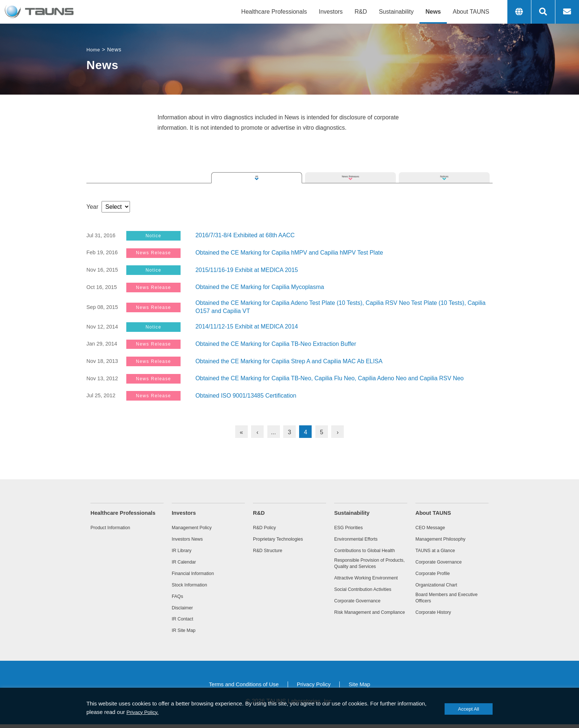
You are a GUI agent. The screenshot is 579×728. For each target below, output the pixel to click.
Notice (158, 236)
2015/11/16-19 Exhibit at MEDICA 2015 (247, 270)
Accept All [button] (456, 709)
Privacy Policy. (175, 712)
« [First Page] (241, 430)
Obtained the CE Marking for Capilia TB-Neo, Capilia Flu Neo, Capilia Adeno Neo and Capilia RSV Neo (330, 377)
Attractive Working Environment (356, 584)
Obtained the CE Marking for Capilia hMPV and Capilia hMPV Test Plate (290, 253)
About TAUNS (471, 12)
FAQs (178, 598)
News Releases (350, 168)
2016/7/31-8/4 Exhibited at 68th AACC (245, 236)
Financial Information (196, 574)
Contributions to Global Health (370, 550)
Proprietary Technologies (282, 538)
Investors (331, 12)
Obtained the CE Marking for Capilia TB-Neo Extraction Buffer (276, 343)
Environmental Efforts (359, 538)
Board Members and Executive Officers (452, 601)
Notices (444, 168)
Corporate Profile (436, 574)
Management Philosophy (445, 538)
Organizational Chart (440, 586)
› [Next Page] (338, 430)
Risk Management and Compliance (361, 626)
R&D (361, 12)
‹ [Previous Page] (257, 430)
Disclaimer (184, 610)
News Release (158, 253)
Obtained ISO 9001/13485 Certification (246, 394)
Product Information (114, 526)
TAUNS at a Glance (438, 550)
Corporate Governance (361, 611)
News (433, 12)
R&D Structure (270, 550)
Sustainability (396, 12)
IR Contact (184, 622)
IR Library (183, 550)
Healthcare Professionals (274, 12)
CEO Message (433, 526)
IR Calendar (186, 562)
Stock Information (192, 586)
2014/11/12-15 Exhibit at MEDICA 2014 (247, 326)
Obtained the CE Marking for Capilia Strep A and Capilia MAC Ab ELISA (289, 360)
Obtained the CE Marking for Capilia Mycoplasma (260, 287)
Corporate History (436, 616)
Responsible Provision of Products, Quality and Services (371, 565)
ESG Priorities (351, 526)
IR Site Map (186, 633)
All (257, 168)
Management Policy (195, 526)
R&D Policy (266, 526)
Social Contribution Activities (368, 599)
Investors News (190, 538)
